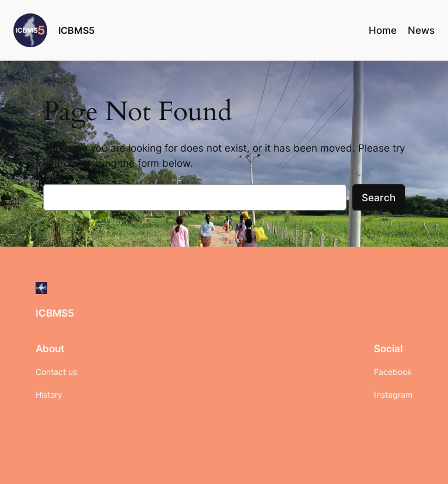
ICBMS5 (76, 30)
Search (379, 198)
